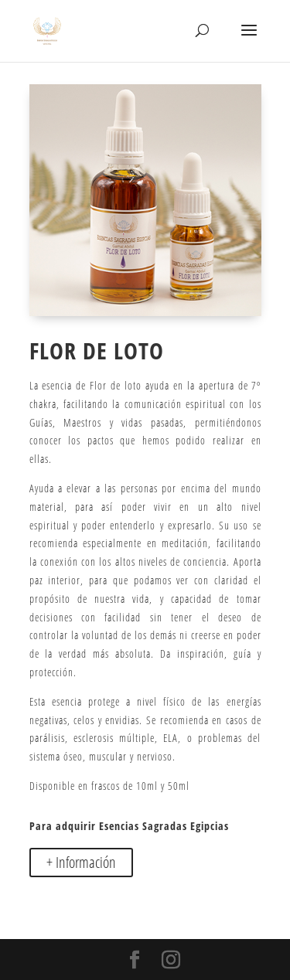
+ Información (81, 862)
